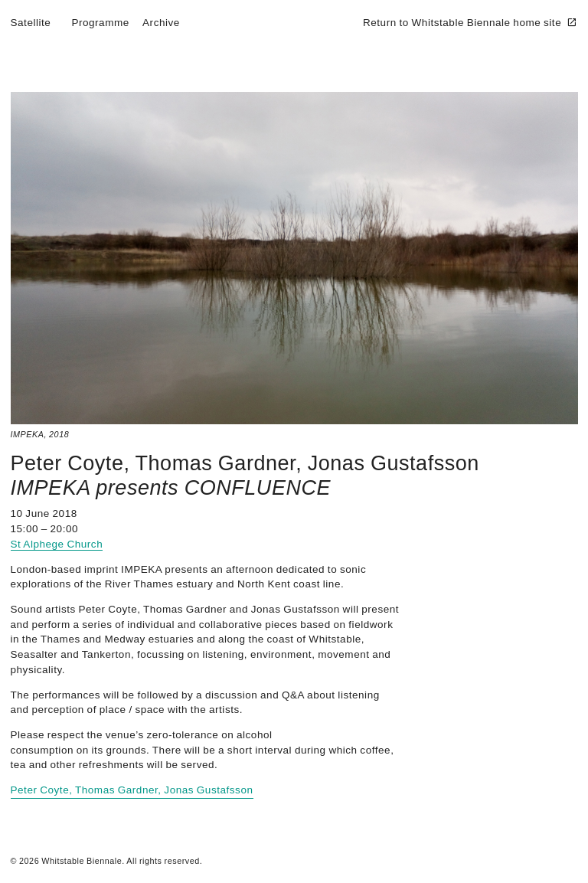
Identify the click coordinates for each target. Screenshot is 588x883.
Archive (161, 23)
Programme (100, 23)
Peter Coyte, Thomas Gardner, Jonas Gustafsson (245, 463)
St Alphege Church (57, 544)
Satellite (31, 23)
